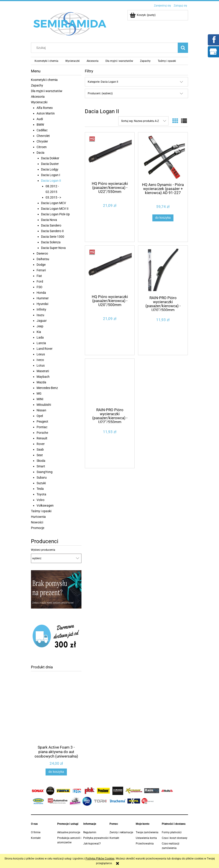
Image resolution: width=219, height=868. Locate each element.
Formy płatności (172, 832)
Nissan (41, 410)
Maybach (43, 377)
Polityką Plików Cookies (100, 859)
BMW (40, 125)
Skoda (41, 461)
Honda (41, 293)
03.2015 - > (53, 197)
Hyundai (42, 304)
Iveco (40, 360)
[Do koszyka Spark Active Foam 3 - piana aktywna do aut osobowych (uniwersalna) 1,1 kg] (56, 772)
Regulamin (90, 832)
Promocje (38, 528)
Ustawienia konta (146, 838)
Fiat (39, 276)
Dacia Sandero (51, 225)
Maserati (43, 371)
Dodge (41, 265)
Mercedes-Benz (47, 388)
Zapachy (37, 85)
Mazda (41, 382)
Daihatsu (43, 259)
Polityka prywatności (96, 838)
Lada (40, 337)
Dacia (41, 153)
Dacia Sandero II (52, 231)
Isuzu (40, 315)
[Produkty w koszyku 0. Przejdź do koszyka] (143, 15)
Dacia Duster (50, 164)
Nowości (37, 522)
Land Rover (45, 349)
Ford (40, 281)
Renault (42, 438)
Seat (40, 455)
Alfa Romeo (45, 108)
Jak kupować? (92, 844)
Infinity (41, 309)
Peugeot (42, 421)
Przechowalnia (145, 844)
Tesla (40, 489)
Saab (40, 449)
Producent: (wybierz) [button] (100, 93)
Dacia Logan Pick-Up (55, 214)
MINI (40, 399)
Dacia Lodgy (50, 169)
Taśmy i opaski (41, 511)
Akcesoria (38, 97)
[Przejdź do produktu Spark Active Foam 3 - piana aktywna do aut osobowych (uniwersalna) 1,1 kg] (56, 718)
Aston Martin (46, 113)
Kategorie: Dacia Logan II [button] (103, 82)
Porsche (42, 433)
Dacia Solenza (51, 242)
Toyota (41, 494)
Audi (40, 119)
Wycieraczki (39, 102)
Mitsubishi (44, 405)
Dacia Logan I (51, 175)
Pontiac (42, 427)
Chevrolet (43, 136)
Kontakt (36, 838)
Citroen (42, 147)
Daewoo (42, 253)
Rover (41, 444)
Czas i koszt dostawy (175, 838)
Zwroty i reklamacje (121, 832)
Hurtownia (38, 517)
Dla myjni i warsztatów (47, 91)
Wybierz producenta (43, 550)
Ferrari (41, 270)
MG (39, 393)
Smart (41, 466)
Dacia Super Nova (53, 248)
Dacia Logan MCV (54, 203)
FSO (39, 287)
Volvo (41, 500)
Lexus (41, 354)
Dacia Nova (49, 220)
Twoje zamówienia (147, 832)
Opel (40, 416)
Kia (39, 332)
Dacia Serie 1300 (53, 237)
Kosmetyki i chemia (44, 80)
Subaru (42, 477)
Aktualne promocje (69, 832)
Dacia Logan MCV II (55, 209)
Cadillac (42, 130)
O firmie (36, 832)
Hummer (43, 298)
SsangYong (45, 472)
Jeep (40, 326)
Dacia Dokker (50, 158)
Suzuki (41, 483)
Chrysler (42, 141)
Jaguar (42, 321)
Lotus (41, 365)
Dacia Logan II (51, 181)
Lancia (41, 343)
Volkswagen (45, 505)
